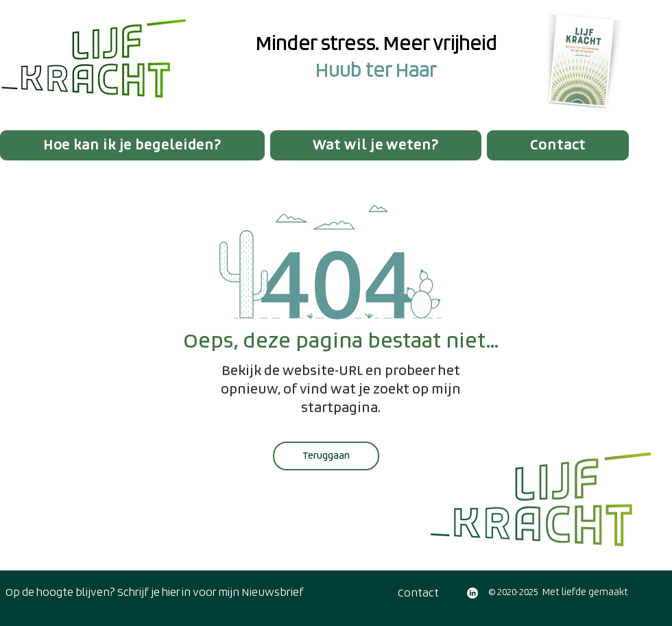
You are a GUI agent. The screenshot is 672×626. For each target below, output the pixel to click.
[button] (132, 145)
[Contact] (418, 593)
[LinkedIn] (472, 593)
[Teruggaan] (326, 456)
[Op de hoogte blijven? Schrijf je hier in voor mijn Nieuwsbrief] (154, 592)
